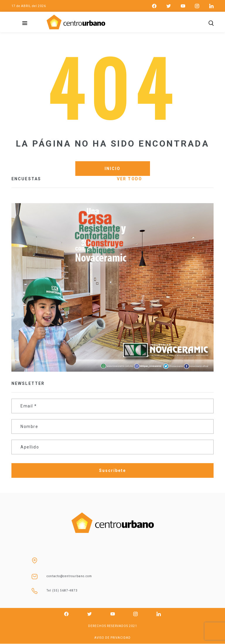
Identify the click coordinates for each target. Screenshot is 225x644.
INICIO (113, 169)
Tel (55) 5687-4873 (62, 591)
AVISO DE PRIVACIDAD (112, 638)
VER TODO (129, 179)
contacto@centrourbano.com (69, 576)
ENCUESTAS (26, 179)
